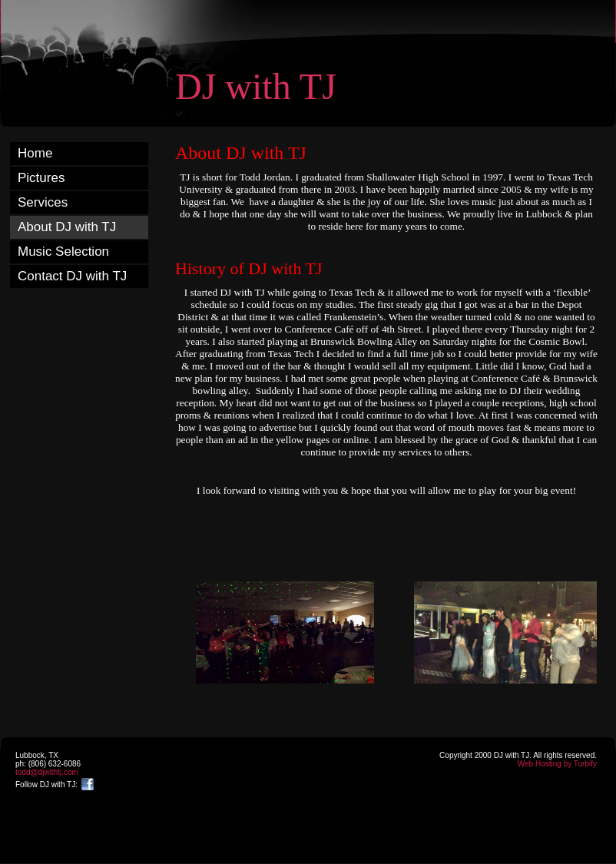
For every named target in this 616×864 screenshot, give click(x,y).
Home (35, 153)
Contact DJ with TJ (72, 276)
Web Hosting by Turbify (557, 764)
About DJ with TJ (67, 227)
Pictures (41, 178)
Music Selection (63, 252)
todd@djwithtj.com (47, 772)
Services (43, 202)
